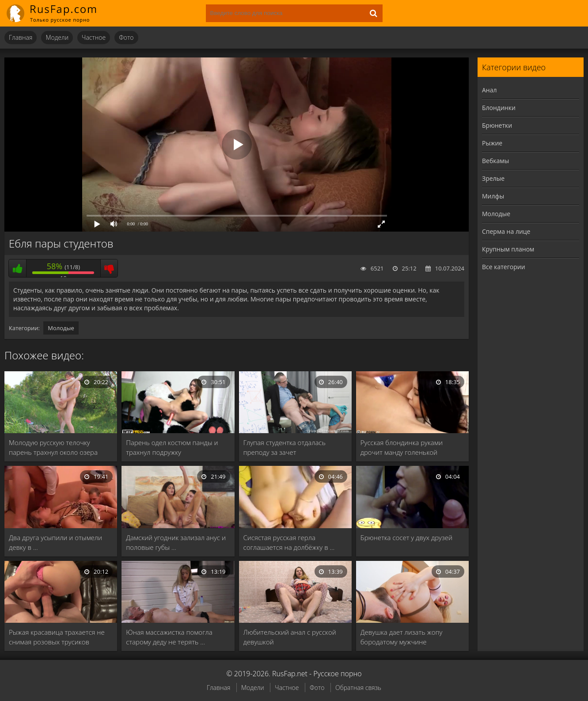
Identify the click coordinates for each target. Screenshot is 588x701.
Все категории (504, 267)
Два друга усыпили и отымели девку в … (55, 542)
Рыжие (492, 143)
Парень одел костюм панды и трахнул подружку (172, 447)
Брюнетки (497, 125)
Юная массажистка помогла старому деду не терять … (169, 637)
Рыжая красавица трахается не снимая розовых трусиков (57, 637)
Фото (126, 37)
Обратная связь (358, 688)
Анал (489, 90)
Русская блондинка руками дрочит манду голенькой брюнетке (402, 448)
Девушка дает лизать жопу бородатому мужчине (402, 637)
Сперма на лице (506, 231)
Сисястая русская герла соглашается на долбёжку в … (289, 542)
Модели (57, 37)
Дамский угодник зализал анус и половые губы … (176, 542)
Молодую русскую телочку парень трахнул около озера (53, 447)
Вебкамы (495, 161)
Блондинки (499, 108)
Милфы (493, 196)
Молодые (61, 328)
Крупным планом (508, 249)
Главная (21, 37)
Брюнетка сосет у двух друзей (406, 537)
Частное (94, 37)
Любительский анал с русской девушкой (290, 637)
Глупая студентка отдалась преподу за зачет (285, 447)
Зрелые (493, 178)
